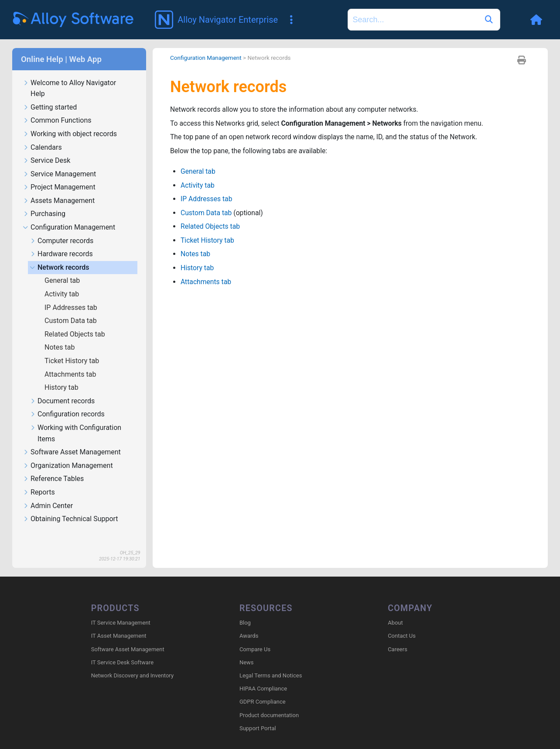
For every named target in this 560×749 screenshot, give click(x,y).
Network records (59, 255)
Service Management (59, 162)
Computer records (61, 228)
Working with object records (70, 122)
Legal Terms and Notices (271, 663)
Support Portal (258, 716)
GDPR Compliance (263, 689)
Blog (245, 610)
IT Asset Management (119, 624)
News (247, 650)
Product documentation (269, 703)
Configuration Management (69, 215)
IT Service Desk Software (122, 650)
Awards (249, 624)
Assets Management (59, 188)
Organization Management (68, 453)
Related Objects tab (76, 321)
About (395, 610)
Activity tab (63, 281)
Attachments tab (71, 362)
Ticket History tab (73, 348)
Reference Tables (53, 466)
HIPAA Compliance (263, 676)
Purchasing (44, 201)
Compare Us (255, 637)
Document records (62, 389)
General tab (63, 268)
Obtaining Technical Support (70, 507)
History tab (62, 375)
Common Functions (57, 108)
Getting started (50, 95)
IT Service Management (121, 610)
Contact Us (402, 624)
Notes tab (60, 335)
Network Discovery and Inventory (132, 663)
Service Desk (46, 148)
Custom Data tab (72, 308)
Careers (398, 637)
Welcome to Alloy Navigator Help (69, 76)
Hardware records (61, 242)
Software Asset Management (72, 440)
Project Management (59, 175)
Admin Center (48, 493)
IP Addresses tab (72, 295)
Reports (39, 480)
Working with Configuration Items (75, 421)
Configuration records (67, 402)
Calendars (42, 135)
